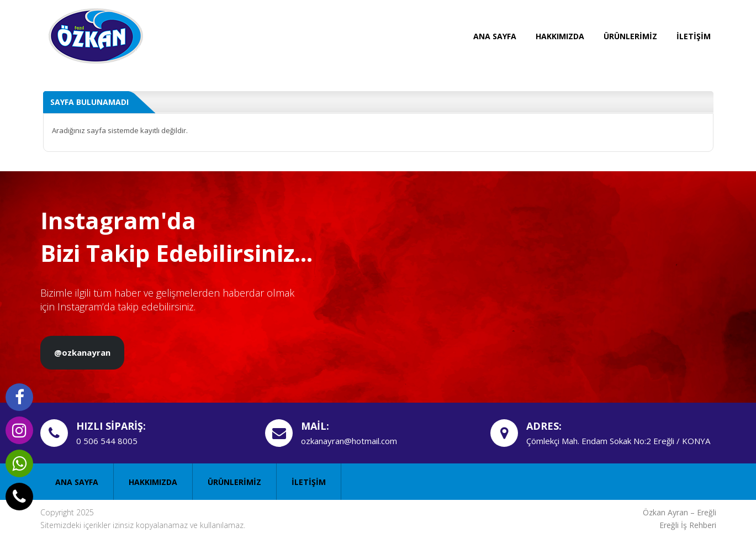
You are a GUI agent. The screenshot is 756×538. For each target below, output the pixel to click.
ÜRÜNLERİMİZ (630, 36)
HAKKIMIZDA (560, 36)
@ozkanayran (82, 352)
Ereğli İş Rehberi (688, 525)
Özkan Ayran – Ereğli (680, 512)
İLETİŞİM (694, 36)
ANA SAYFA (495, 36)
